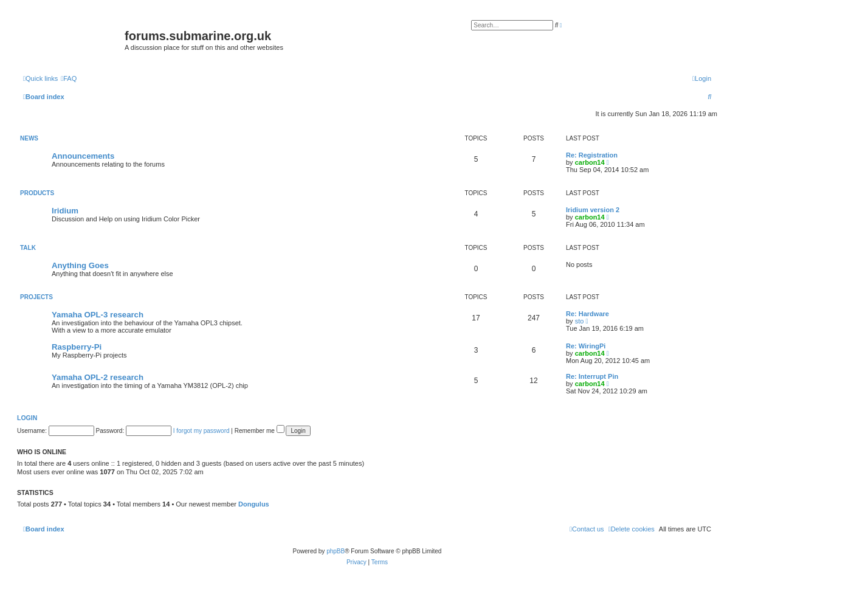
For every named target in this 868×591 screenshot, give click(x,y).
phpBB (336, 551)
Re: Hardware (587, 314)
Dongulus (254, 504)
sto (580, 321)
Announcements (83, 156)
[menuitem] (69, 78)
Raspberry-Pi (77, 347)
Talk (28, 248)
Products (37, 193)
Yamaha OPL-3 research (98, 315)
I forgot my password (201, 431)
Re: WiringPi (586, 346)
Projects (36, 297)
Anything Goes (80, 265)
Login (27, 418)
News (29, 138)
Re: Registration (592, 155)
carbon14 (590, 162)
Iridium (65, 211)
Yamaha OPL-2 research (98, 377)
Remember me (260, 431)
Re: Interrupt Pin (592, 376)
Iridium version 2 (593, 210)
